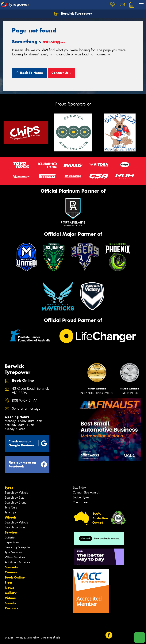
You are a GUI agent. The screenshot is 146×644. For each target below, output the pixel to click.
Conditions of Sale (50, 638)
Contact (11, 572)
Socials (10, 603)
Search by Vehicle (16, 493)
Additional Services (17, 562)
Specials (11, 567)
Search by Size (15, 498)
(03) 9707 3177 (25, 401)
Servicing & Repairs (17, 547)
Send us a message (26, 409)
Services (11, 532)
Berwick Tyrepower (73, 14)
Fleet (9, 583)
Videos (10, 598)
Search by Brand (16, 503)
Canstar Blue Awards (86, 492)
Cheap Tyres (81, 502)
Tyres (9, 488)
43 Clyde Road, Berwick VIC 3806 (30, 391)
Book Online (15, 577)
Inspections (12, 542)
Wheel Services (15, 557)
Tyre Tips (10, 512)
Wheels (11, 517)
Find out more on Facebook (28, 465)
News (9, 588)
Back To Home (29, 73)
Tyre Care (11, 507)
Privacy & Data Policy (27, 638)
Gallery (11, 593)
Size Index (79, 488)
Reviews (11, 608)
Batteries (10, 537)
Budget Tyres (81, 497)
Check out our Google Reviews (28, 443)
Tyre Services (13, 552)
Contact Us (61, 73)
